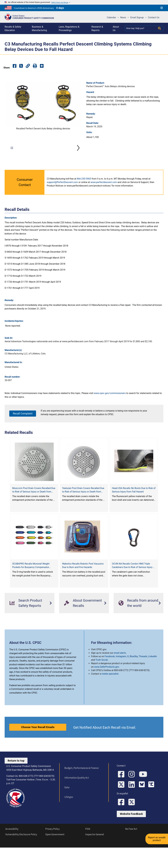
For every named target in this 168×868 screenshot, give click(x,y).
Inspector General (95, 856)
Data (67, 798)
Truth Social (102, 670)
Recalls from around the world (138, 614)
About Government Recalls (83, 614)
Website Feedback (131, 835)
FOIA (88, 850)
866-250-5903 (84, 189)
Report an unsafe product (157, 837)
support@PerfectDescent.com (62, 193)
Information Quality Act (76, 788)
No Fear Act (131, 850)
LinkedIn (153, 667)
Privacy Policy (52, 850)
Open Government (55, 856)
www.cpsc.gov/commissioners (110, 404)
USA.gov (69, 808)
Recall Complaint (23, 424)
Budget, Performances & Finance (81, 779)
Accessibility (12, 850)
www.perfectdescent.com (104, 193)
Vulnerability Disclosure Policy (21, 856)
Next (78, 153)
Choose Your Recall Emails (38, 738)
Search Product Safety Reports (26, 614)
